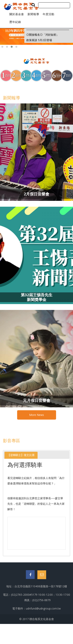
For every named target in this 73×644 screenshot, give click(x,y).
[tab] (21, 455)
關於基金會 (17, 14)
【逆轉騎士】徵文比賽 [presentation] (21, 455)
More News (37, 415)
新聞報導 (33, 14)
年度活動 (48, 14)
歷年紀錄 (15, 22)
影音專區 (11, 440)
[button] (2, 47)
